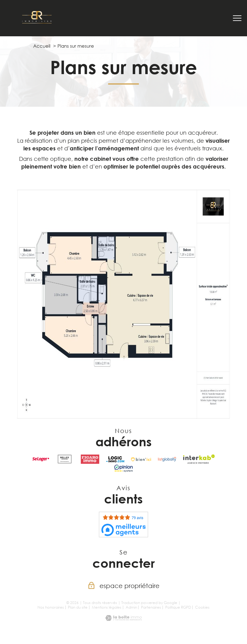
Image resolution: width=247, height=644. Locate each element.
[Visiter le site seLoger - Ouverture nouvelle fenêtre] (41, 459)
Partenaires (151, 607)
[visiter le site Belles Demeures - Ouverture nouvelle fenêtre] (65, 459)
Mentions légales (107, 607)
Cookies (202, 607)
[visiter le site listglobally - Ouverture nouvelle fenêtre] (167, 459)
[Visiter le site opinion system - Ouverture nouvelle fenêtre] (123, 468)
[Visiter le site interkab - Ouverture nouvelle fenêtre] (199, 459)
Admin (131, 607)
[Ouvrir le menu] (237, 18)
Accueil (42, 46)
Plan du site (78, 607)
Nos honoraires (51, 607)
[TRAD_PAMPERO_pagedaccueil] (37, 21)
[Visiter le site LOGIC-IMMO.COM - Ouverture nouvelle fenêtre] (115, 459)
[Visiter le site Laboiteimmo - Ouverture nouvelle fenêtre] (123, 619)
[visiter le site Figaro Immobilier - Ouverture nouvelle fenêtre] (90, 459)
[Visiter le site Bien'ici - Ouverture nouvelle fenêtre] (141, 459)
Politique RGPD (178, 607)
